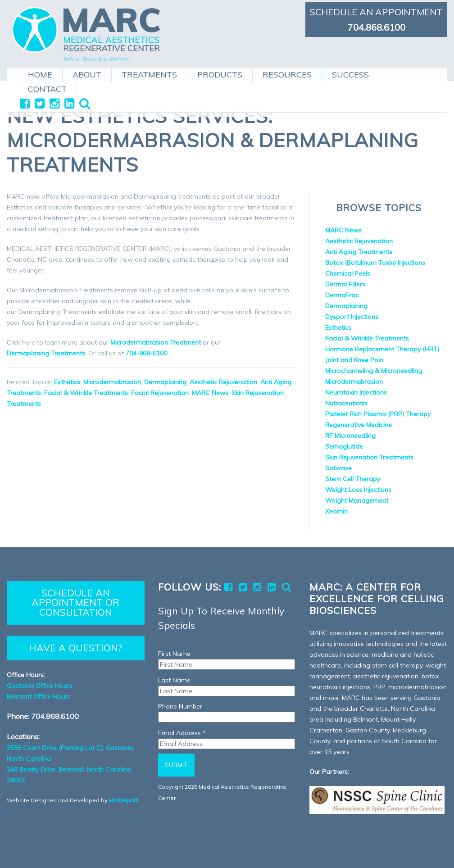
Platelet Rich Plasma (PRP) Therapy (378, 414)
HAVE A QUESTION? (75, 648)
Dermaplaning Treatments (46, 353)
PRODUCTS (220, 73)
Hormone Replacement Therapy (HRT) (382, 349)
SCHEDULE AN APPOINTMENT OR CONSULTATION (75, 602)
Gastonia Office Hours (40, 686)
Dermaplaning (165, 382)
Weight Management (357, 500)
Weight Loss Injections (358, 490)
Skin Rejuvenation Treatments (369, 457)
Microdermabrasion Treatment (156, 342)
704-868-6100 (146, 353)
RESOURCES (287, 73)
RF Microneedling (350, 436)
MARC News (210, 393)
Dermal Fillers (345, 284)
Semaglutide (344, 446)
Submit (176, 765)
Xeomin (336, 511)
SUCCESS (350, 73)
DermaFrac (342, 295)
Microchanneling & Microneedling (374, 371)
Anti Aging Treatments (359, 252)
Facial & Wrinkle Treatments (86, 393)
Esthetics (67, 382)
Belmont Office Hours (39, 696)
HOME (40, 73)
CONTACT (47, 87)
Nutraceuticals (346, 403)
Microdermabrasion (112, 382)
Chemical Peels (348, 273)
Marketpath (124, 800)
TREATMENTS (149, 73)
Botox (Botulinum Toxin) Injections (375, 263)
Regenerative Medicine (359, 425)
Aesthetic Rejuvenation (223, 382)
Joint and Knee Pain (354, 360)
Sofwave (338, 468)
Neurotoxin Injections (356, 392)
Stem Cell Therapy (353, 479)
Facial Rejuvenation (160, 393)
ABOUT (87, 73)
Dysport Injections (352, 317)
